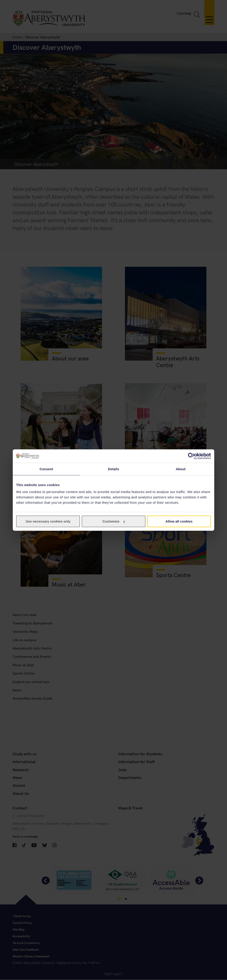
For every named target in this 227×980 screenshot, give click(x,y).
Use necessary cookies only (48, 521)
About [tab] (181, 469)
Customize (114, 521)
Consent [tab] (46, 469)
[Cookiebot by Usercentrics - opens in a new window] (191, 456)
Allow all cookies (179, 521)
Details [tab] (113, 469)
